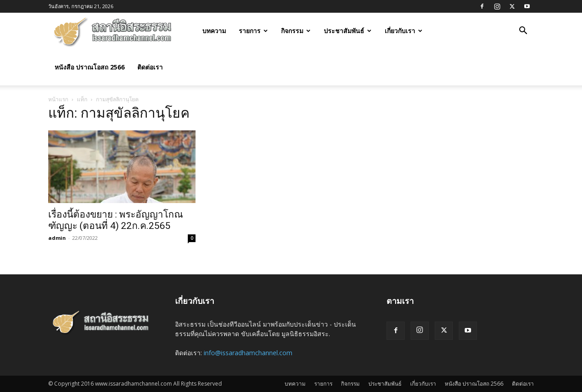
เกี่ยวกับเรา (404, 31)
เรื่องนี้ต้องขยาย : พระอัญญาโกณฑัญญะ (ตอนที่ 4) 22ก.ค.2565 (115, 220)
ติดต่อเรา (150, 67)
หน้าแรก (58, 99)
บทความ (214, 31)
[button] (523, 32)
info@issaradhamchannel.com (248, 353)
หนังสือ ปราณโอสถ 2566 (90, 67)
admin (57, 238)
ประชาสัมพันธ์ (348, 31)
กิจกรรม (296, 31)
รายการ (253, 31)
